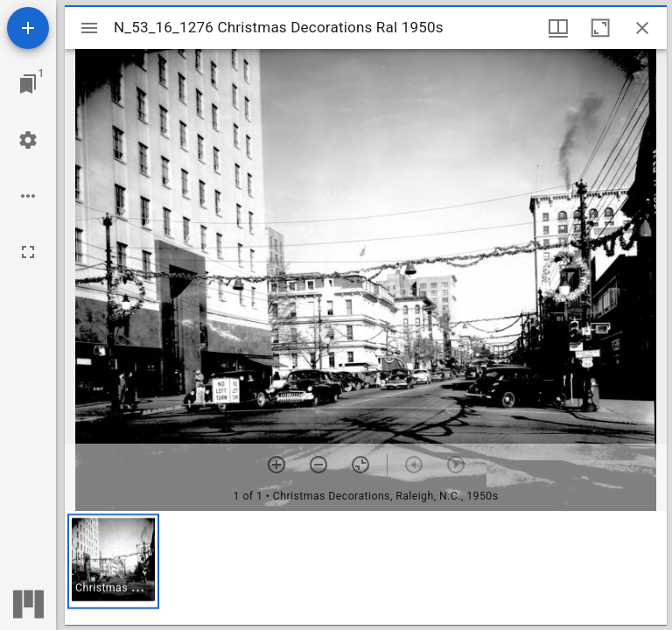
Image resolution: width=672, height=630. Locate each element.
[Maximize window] (600, 28)
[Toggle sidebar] (89, 28)
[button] (113, 561)
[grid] (366, 568)
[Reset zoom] (360, 465)
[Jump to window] (28, 84)
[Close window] (642, 28)
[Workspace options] (28, 196)
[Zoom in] (276, 465)
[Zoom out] (318, 465)
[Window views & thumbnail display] (558, 28)
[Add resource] (28, 28)
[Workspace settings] (28, 140)
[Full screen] (28, 252)
